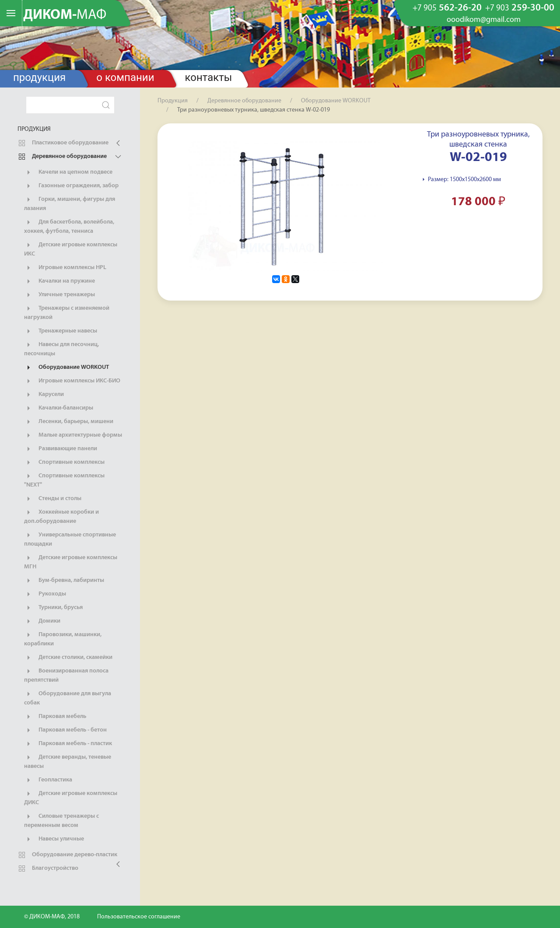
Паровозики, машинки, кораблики (63, 639)
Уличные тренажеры (59, 295)
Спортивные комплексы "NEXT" (64, 480)
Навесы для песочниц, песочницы (61, 349)
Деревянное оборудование (62, 157)
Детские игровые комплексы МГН (71, 562)
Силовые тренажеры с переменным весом (61, 820)
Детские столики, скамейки (68, 658)
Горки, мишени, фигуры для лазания (70, 203)
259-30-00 (520, 8)
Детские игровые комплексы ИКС (71, 249)
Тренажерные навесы (61, 331)
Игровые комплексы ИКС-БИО (72, 381)
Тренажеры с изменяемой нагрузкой (67, 312)
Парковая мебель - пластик (68, 744)
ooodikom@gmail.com (484, 20)
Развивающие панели (61, 449)
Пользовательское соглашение (139, 917)
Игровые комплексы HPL (65, 268)
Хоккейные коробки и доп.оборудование (61, 516)
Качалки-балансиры (59, 408)
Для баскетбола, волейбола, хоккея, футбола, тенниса (69, 226)
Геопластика (48, 780)
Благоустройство (48, 868)
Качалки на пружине (59, 281)
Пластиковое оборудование (63, 143)
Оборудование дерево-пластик (67, 855)
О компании (125, 77)
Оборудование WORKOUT (66, 368)
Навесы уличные (54, 839)
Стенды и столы (53, 499)
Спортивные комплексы (64, 462)
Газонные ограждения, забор (71, 186)
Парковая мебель (55, 717)
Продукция (39, 77)
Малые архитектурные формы (73, 435)
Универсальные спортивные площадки (70, 539)
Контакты (209, 77)
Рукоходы (45, 594)
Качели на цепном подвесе (68, 172)
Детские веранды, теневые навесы (68, 761)
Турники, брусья (53, 608)
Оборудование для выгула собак (68, 698)
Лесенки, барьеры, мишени (69, 422)
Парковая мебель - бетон (65, 730)
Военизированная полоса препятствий (66, 675)
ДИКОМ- (65, 15)
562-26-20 (447, 8)
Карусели (44, 395)
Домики (42, 621)
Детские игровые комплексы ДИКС (71, 798)
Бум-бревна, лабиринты (64, 581)
